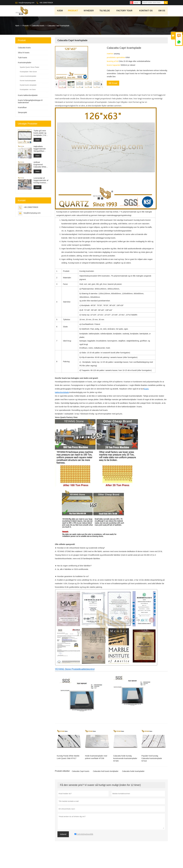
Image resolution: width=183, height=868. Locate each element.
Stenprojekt (22, 113)
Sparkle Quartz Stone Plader (30, 67)
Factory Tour (125, 11)
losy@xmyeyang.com (27, 3)
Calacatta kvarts (38, 26)
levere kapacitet (114, 65)
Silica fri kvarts (24, 53)
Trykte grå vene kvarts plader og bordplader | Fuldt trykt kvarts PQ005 (41, 133)
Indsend (63, 850)
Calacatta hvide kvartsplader (133, 786)
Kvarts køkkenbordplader (28, 96)
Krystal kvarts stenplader (28, 85)
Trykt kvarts (22, 58)
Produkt (73, 11)
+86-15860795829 (46, 3)
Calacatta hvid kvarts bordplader (106, 786)
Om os (162, 11)
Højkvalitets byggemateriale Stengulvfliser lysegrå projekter (40, 149)
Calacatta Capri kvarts (81, 786)
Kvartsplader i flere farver (28, 72)
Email (113, 83)
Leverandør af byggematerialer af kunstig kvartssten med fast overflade (41, 181)
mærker (110, 54)
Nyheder (89, 11)
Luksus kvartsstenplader (28, 76)
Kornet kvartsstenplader (28, 81)
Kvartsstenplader (25, 63)
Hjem (60, 11)
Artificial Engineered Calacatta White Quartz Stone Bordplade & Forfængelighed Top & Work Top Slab (40, 165)
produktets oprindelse (116, 58)
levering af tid (113, 61)
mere (37, 140)
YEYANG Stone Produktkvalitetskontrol (75, 684)
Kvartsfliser (22, 108)
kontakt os (146, 11)
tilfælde (105, 11)
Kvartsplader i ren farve (28, 90)
